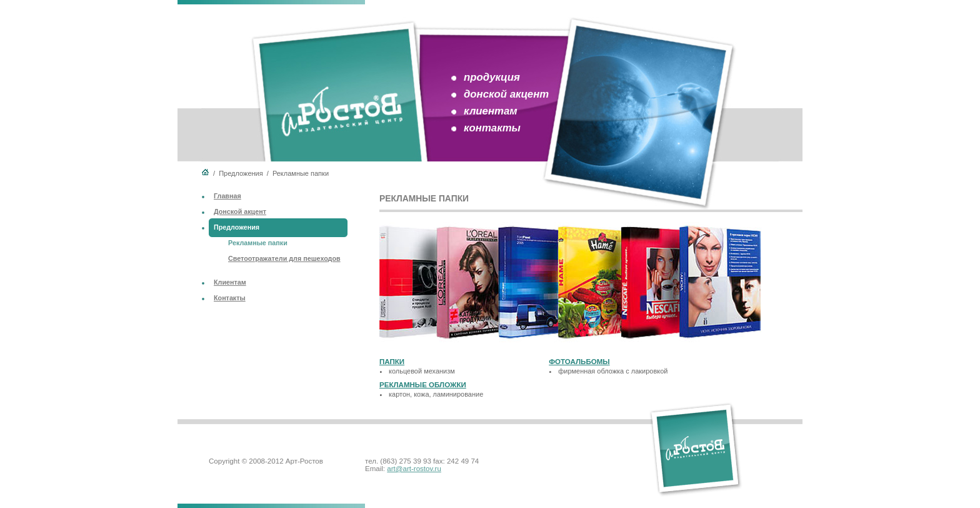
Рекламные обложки (423, 385)
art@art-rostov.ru (414, 469)
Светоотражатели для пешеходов (284, 258)
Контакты (230, 298)
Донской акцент (240, 211)
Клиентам (230, 282)
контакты (492, 128)
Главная (227, 196)
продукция (492, 77)
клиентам (491, 111)
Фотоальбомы (579, 362)
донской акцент (506, 94)
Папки (392, 362)
